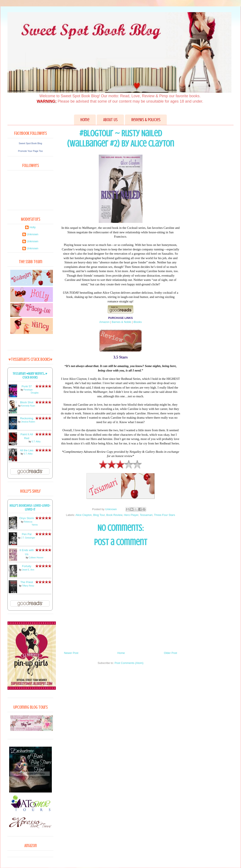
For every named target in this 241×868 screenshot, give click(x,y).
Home (85, 120)
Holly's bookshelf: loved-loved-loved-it (30, 508)
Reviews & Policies (146, 120)
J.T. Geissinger (28, 538)
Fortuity (27, 566)
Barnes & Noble (121, 322)
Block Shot (27, 402)
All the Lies (27, 450)
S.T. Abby (36, 442)
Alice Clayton (84, 515)
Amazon (104, 322)
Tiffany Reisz (28, 586)
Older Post (171, 653)
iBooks (137, 322)
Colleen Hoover (36, 558)
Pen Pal (27, 534)
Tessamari (146, 515)
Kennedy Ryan (28, 406)
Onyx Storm (27, 518)
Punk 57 (27, 386)
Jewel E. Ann (28, 570)
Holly (33, 227)
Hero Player (131, 515)
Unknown (32, 234)
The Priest (27, 582)
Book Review (114, 515)
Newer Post (71, 653)
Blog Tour (99, 515)
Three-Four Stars (165, 515)
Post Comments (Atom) (129, 663)
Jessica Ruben (28, 422)
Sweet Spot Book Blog (30, 143)
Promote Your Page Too (30, 151)
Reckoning (27, 418)
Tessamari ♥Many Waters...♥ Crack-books (30, 376)
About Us (110, 120)
